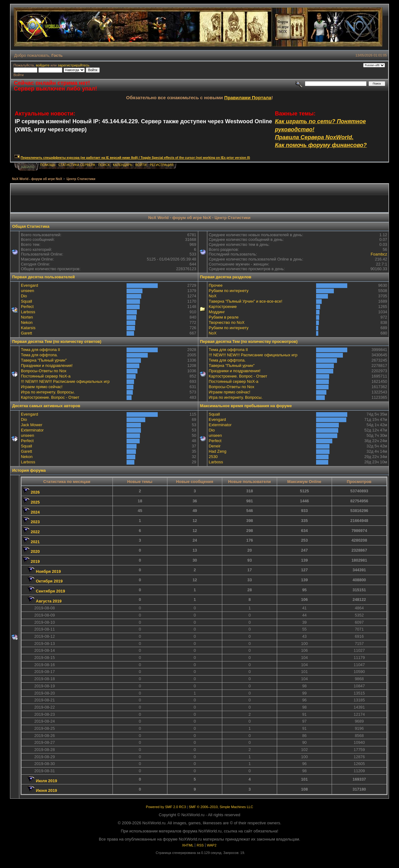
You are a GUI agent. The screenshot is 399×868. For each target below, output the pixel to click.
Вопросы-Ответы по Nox (44, 371)
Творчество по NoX (227, 322)
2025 (35, 502)
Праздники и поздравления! (47, 366)
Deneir (215, 446)
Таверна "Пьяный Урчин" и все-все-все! (246, 301)
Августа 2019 (49, 601)
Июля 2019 (46, 781)
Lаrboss (28, 312)
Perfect (27, 307)
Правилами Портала (248, 98)
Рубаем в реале (224, 317)
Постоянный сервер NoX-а (46, 376)
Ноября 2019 (48, 571)
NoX (213, 296)
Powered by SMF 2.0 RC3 (166, 807)
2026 (35, 492)
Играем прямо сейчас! (42, 387)
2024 (35, 512)
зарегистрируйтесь (74, 65)
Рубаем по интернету (229, 291)
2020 (35, 551)
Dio (24, 296)
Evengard (29, 285)
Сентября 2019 (50, 591)
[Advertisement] (199, 198)
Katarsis (28, 328)
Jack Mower (32, 425)
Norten (27, 317)
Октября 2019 (49, 581)
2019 (35, 561)
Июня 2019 (46, 790)
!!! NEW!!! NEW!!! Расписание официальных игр (65, 381)
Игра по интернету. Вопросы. (48, 392)
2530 (213, 457)
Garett (26, 333)
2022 (35, 532)
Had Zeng (218, 451)
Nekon (27, 322)
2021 (35, 542)
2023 (35, 522)
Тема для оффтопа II (41, 350)
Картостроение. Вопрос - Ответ (50, 397)
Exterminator (32, 430)
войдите (43, 65)
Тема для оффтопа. (39, 355)
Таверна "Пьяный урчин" (44, 360)
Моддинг (217, 312)
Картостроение (223, 307)
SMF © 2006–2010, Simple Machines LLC (221, 807)
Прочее (216, 285)
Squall (26, 301)
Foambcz (379, 254)
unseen (27, 291)
